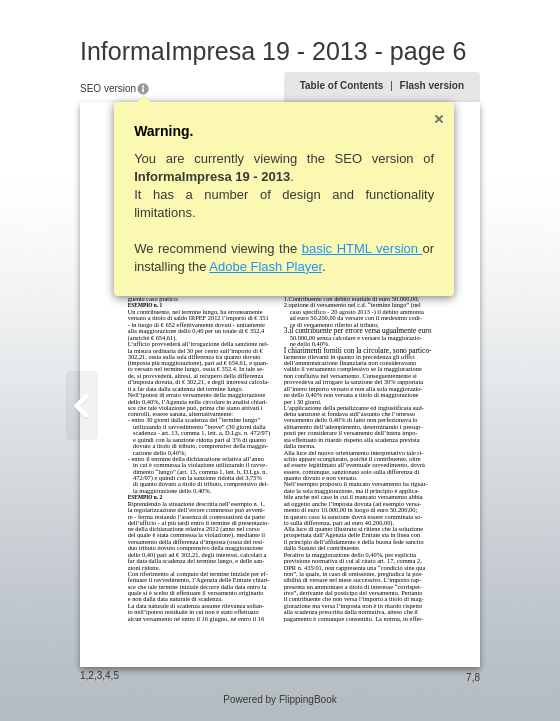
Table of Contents (342, 85)
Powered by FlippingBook (279, 699)
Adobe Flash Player (265, 266)
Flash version (432, 85)
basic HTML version (362, 248)
